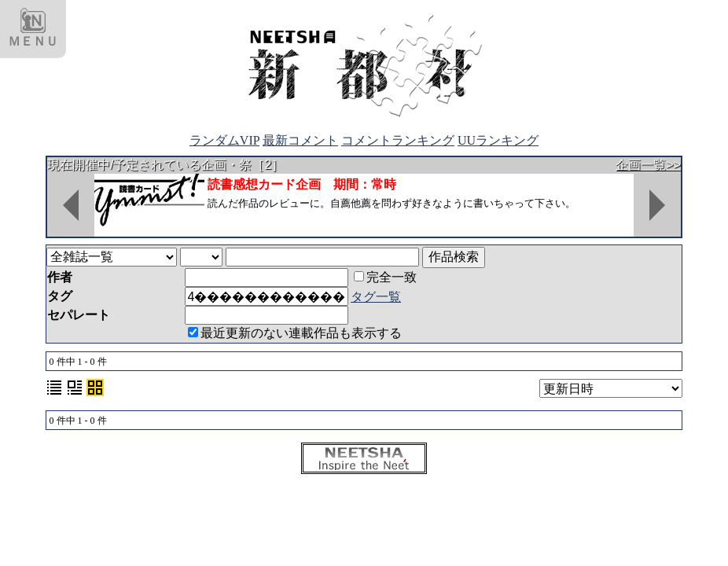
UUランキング (498, 140)
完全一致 (385, 277)
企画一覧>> (648, 165)
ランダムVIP (224, 140)
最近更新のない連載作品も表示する (295, 333)
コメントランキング (398, 140)
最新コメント (300, 140)
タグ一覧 (376, 297)
